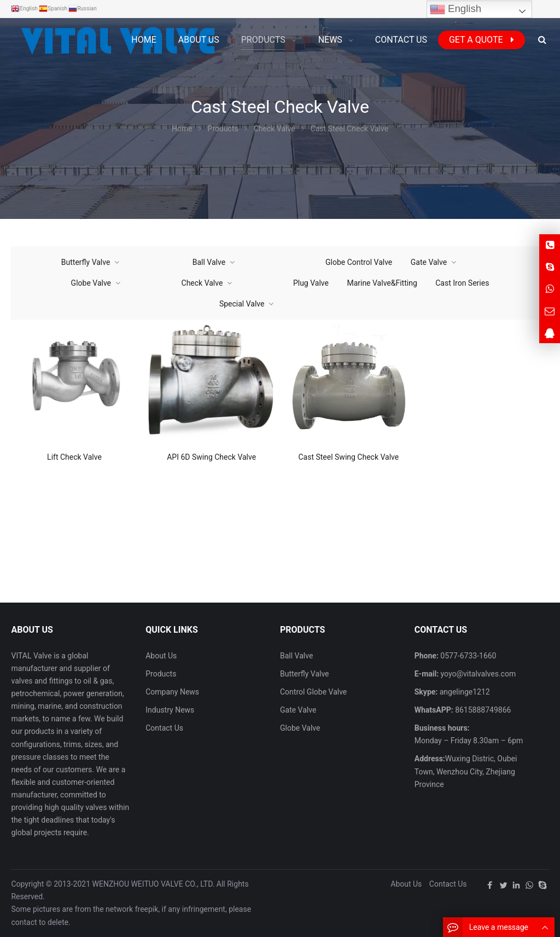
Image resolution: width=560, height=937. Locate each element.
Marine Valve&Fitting (382, 283)
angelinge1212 (463, 692)
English (456, 9)
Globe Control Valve (359, 262)
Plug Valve (311, 283)
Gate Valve (429, 262)
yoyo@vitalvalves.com (477, 674)
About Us (161, 656)
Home (144, 40)
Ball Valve (209, 262)
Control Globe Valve (313, 692)
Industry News (170, 710)
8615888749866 (482, 710)
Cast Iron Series (462, 283)
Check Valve (202, 283)
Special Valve (242, 304)
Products (161, 674)
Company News (172, 692)
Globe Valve (91, 283)
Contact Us (164, 728)
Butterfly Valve (86, 262)
